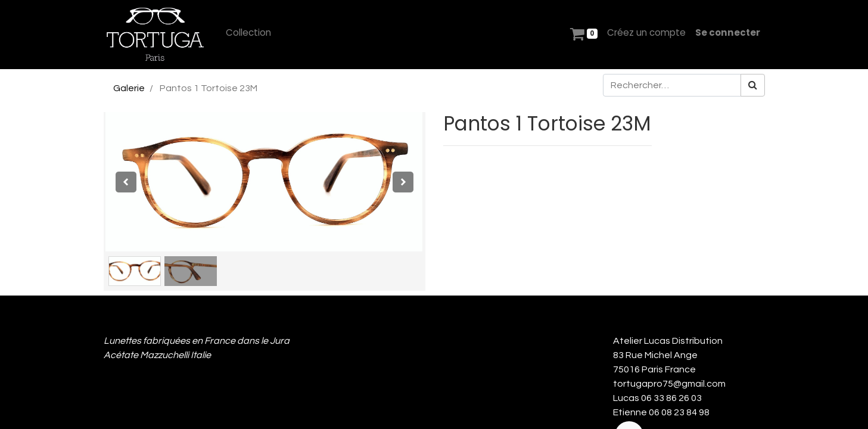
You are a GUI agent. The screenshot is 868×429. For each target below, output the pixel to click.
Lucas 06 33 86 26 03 (657, 398)
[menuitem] (248, 33)
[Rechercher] (753, 85)
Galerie (129, 88)
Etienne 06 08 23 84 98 (661, 412)
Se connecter (728, 32)
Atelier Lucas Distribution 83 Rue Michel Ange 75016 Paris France (670, 355)
